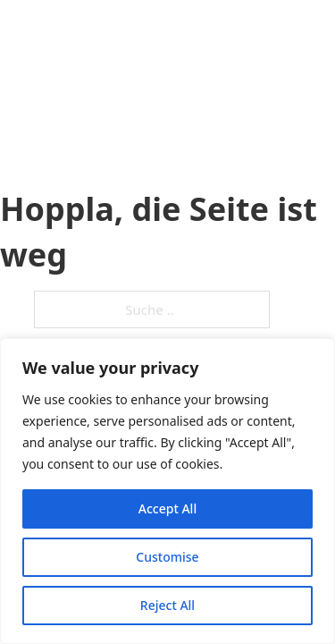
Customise (167, 557)
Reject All (167, 605)
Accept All (167, 508)
